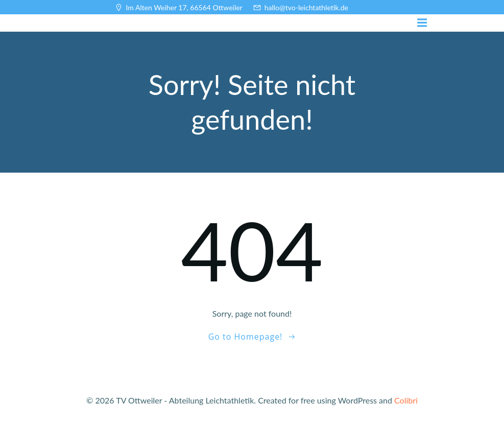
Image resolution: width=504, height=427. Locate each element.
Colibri (406, 400)
